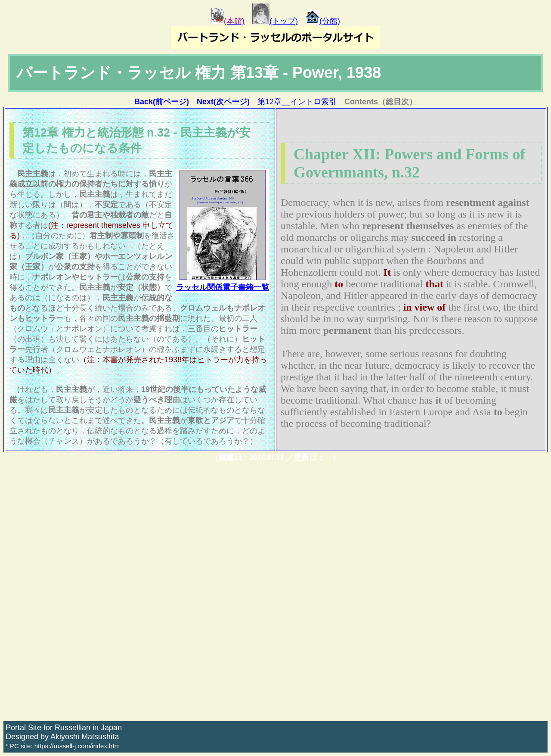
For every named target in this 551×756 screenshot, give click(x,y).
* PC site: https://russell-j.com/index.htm (63, 746)
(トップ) (275, 21)
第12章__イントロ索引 (297, 102)
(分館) (323, 21)
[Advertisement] (262, 592)
